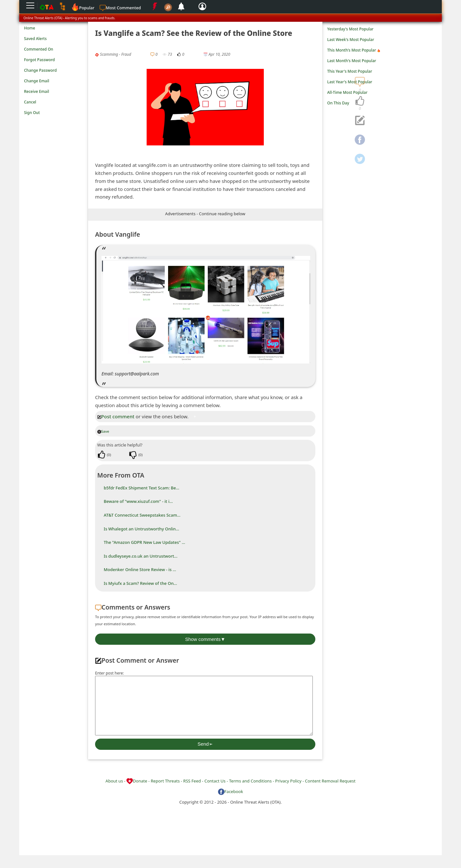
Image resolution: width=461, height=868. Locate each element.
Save (103, 431)
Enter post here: (109, 673)
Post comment (116, 416)
